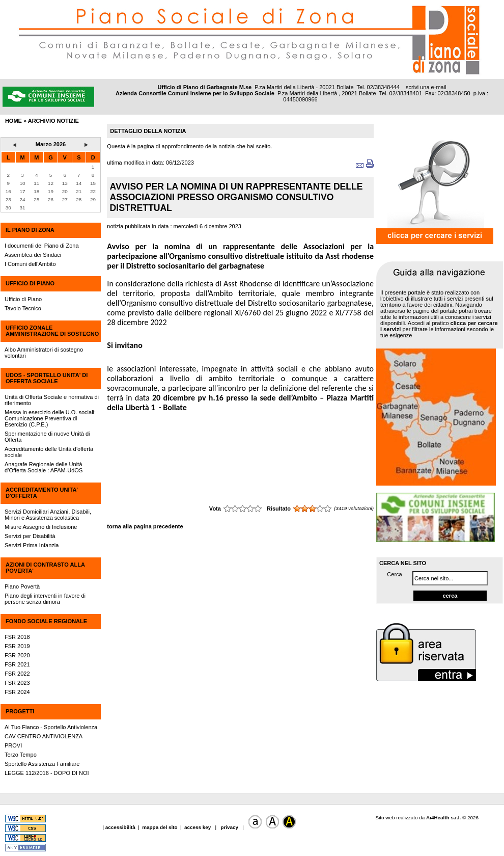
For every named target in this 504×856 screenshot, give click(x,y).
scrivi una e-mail (426, 87)
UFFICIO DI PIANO (30, 283)
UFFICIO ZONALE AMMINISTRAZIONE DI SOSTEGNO (52, 331)
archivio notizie (53, 121)
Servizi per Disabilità (30, 536)
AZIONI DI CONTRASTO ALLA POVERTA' (45, 568)
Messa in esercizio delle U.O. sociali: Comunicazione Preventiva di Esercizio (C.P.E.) (50, 418)
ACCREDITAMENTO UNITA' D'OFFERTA (42, 493)
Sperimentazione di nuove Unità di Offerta (47, 437)
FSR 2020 (17, 655)
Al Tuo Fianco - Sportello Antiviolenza (51, 727)
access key (198, 827)
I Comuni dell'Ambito (30, 264)
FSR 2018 (17, 637)
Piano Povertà (22, 586)
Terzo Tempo (21, 755)
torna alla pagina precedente (145, 526)
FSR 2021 (17, 664)
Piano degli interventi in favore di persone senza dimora (45, 599)
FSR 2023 (17, 683)
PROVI (13, 745)
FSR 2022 (17, 674)
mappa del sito (160, 827)
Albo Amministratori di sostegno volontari (44, 353)
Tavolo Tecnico (23, 308)
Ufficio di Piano (23, 299)
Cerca (394, 574)
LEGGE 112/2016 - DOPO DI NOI (47, 773)
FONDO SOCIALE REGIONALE (46, 621)
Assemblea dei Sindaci (33, 255)
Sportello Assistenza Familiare (42, 764)
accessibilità (121, 827)
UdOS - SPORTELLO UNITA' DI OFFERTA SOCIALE (47, 378)
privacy (230, 827)
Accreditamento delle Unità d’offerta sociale (49, 452)
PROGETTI (20, 711)
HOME (13, 121)
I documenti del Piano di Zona (42, 246)
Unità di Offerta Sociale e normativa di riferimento (52, 400)
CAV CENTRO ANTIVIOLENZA (44, 736)
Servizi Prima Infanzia (32, 545)
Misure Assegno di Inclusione (41, 527)
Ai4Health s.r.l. (443, 818)
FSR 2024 (17, 692)
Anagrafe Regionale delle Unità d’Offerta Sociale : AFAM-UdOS (44, 467)
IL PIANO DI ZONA (30, 230)
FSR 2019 (17, 646)
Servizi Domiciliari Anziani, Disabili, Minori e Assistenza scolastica (48, 515)
